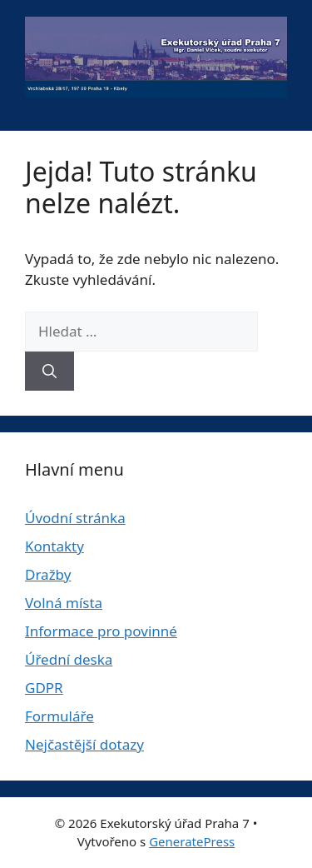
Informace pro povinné (101, 631)
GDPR (44, 688)
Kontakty (54, 546)
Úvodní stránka (75, 518)
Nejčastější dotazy (84, 744)
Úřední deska (69, 659)
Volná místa (64, 603)
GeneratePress (192, 841)
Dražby (48, 574)
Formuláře (59, 716)
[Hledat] (50, 372)
